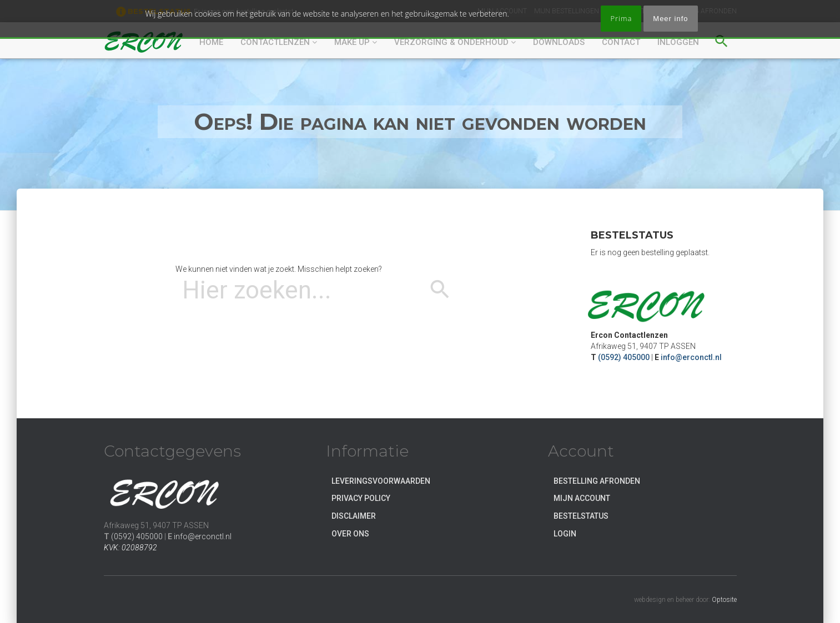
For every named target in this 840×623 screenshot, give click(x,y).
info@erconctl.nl (691, 357)
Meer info (670, 19)
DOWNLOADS (559, 42)
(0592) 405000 (624, 357)
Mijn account (582, 498)
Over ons (350, 534)
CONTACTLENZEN (279, 42)
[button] (721, 39)
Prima (621, 18)
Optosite (724, 600)
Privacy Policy (361, 498)
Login (565, 534)
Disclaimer (354, 516)
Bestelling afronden (597, 481)
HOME (211, 42)
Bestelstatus (581, 516)
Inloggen (678, 42)
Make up (356, 42)
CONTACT (621, 42)
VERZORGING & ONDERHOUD (455, 42)
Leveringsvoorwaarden (381, 481)
